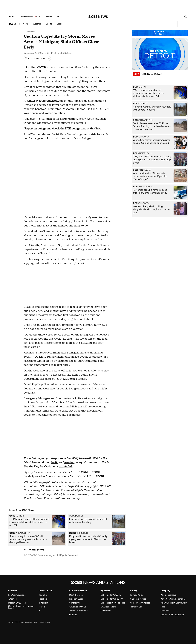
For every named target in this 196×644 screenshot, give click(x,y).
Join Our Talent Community (174, 603)
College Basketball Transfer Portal (21, 607)
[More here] (62, 365)
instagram (43, 603)
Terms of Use (136, 607)
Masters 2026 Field (17, 603)
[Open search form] (186, 17)
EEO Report (105, 611)
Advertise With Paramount (173, 599)
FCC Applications (108, 607)
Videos (60, 24)
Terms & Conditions (78, 611)
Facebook (43, 599)
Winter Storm (36, 550)
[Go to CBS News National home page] (98, 17)
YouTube (43, 595)
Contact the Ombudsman (173, 615)
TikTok (42, 607)
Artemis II (13, 599)
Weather (38, 24)
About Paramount (169, 595)
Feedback (165, 611)
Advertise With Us (78, 607)
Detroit (13, 24)
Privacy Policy (137, 595)
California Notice (138, 599)
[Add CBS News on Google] (37, 58)
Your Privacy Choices (140, 603)
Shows (50, 17)
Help (163, 607)
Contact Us (74, 603)
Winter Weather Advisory (42, 101)
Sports (50, 24)
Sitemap (73, 615)
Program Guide (76, 599)
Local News (26, 17)
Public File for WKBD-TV (111, 599)
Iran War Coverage (17, 595)
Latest (13, 17)
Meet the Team (76, 595)
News (26, 24)
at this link (93, 129)
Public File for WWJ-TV (111, 595)
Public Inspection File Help (112, 603)
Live (39, 17)
